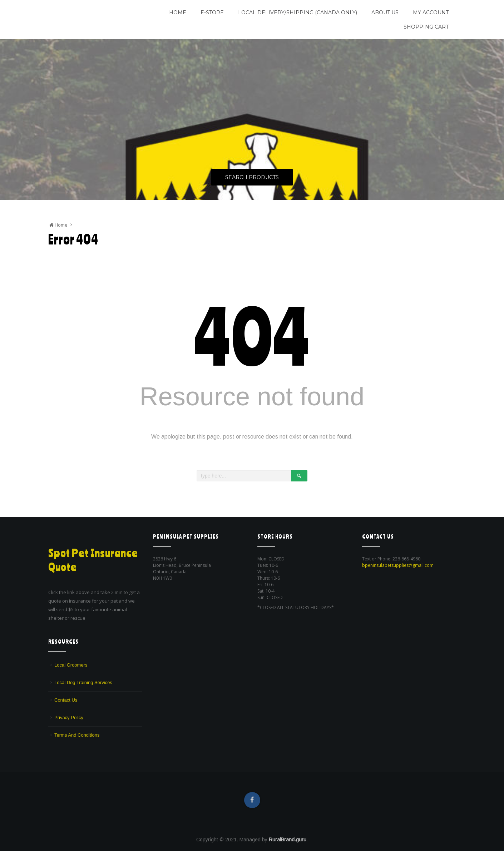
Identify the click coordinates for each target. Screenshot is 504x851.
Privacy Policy (69, 718)
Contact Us (66, 700)
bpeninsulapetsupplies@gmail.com (398, 565)
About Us (385, 13)
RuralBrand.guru (288, 840)
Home (178, 13)
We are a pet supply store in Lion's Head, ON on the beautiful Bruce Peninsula (94, 22)
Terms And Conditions (77, 735)
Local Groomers (71, 665)
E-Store (212, 13)
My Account (431, 13)
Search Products (252, 178)
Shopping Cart (426, 27)
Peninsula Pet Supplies (82, 10)
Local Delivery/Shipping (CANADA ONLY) (298, 13)
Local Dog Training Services (83, 682)
